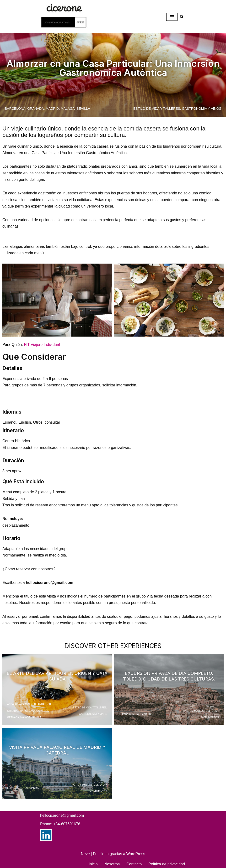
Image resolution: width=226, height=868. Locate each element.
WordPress (136, 853)
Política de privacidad (167, 863)
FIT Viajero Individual (42, 344)
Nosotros (112, 863)
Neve (85, 853)
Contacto (134, 863)
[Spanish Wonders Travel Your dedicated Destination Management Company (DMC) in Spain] (65, 17)
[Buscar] (182, 17)
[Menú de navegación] (172, 17)
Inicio (93, 863)
